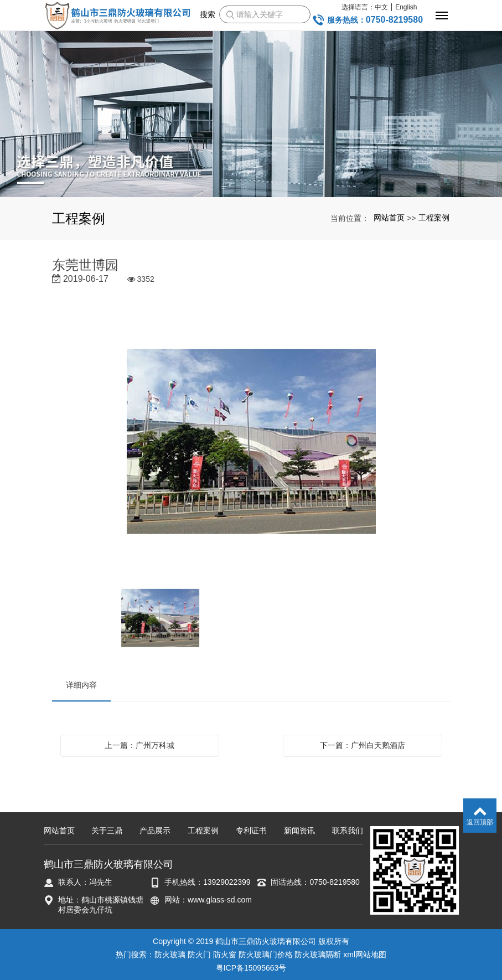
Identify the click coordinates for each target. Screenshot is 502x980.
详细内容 (81, 685)
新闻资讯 (299, 831)
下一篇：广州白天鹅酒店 (363, 745)
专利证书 (251, 831)
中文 (381, 7)
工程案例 (434, 218)
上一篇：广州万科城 (139, 745)
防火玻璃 (170, 955)
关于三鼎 (107, 831)
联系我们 (348, 831)
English (406, 7)
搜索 (208, 14)
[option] (251, 443)
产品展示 (155, 831)
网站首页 (389, 218)
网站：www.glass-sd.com (208, 900)
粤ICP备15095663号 (251, 968)
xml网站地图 (365, 955)
